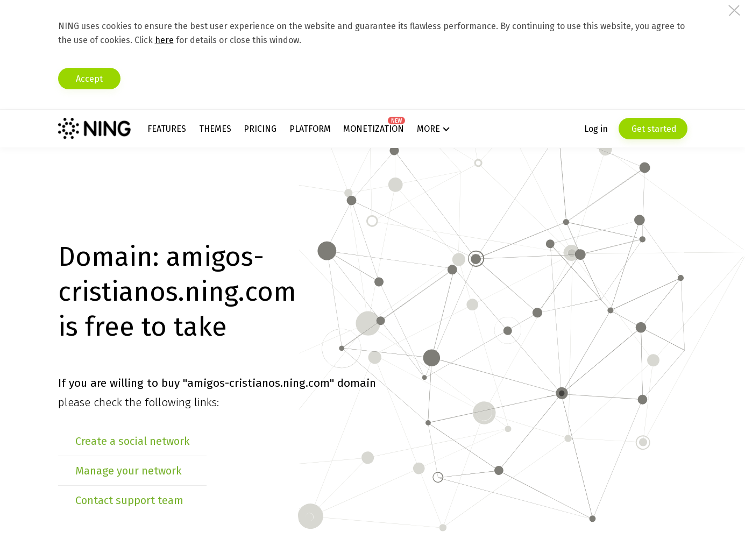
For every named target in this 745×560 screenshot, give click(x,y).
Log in (596, 129)
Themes (215, 129)
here (164, 40)
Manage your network (128, 471)
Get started (653, 129)
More (428, 129)
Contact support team (129, 500)
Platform (310, 129)
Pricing (260, 129)
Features (167, 129)
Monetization (374, 129)
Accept (89, 79)
